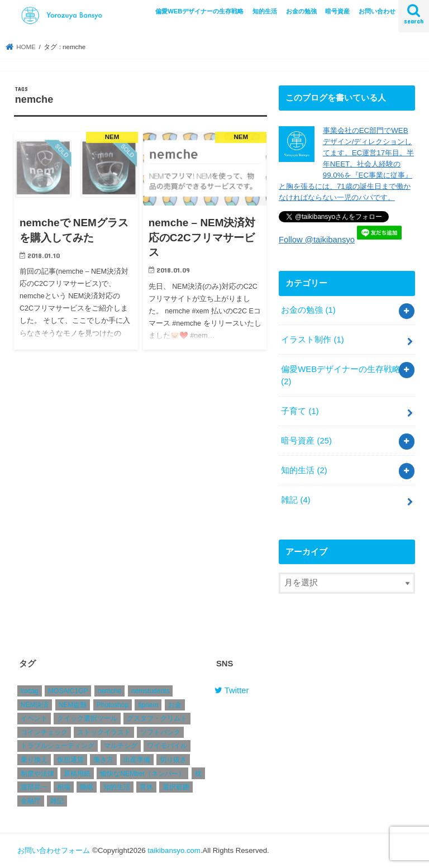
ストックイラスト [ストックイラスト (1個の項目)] (104, 732)
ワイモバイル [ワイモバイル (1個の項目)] (167, 746)
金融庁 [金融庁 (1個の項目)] (31, 801)
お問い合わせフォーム (54, 850)
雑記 (295, 500)
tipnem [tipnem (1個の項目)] (148, 705)
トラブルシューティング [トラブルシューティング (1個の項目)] (58, 746)
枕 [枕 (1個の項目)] (198, 774)
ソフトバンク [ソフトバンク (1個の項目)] (160, 732)
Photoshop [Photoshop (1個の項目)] (113, 705)
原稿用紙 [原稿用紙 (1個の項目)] (77, 774)
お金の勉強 (301, 11)
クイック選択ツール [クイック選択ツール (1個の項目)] (87, 719)
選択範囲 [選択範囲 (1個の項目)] (176, 787)
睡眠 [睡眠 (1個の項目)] (87, 787)
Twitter (232, 690)
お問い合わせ (377, 11)
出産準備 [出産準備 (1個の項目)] (137, 760)
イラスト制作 (312, 340)
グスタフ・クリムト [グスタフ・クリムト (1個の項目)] (157, 719)
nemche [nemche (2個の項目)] (110, 691)
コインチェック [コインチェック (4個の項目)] (44, 732)
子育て (300, 411)
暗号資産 (337, 11)
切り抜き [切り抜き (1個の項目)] (173, 760)
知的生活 (265, 11)
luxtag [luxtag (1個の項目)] (30, 691)
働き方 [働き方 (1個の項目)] (103, 760)
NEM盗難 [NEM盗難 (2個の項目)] (73, 705)
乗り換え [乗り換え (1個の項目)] (34, 760)
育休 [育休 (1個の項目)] (146, 787)
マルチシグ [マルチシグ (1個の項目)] (121, 746)
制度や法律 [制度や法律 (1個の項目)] (37, 774)
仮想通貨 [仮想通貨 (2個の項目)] (70, 760)
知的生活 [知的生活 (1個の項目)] (117, 787)
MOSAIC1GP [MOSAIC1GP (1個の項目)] (68, 691)
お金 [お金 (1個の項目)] (175, 705)
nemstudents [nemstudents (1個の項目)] (151, 691)
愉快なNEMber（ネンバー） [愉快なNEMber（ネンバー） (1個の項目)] (142, 774)
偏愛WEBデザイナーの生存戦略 (199, 11)
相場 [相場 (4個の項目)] (64, 787)
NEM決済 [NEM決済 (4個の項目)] (35, 705)
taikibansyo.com (174, 850)
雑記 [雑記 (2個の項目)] (57, 801)
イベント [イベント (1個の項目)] (34, 719)
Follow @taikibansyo (317, 240)
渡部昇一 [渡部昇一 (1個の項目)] (34, 787)
